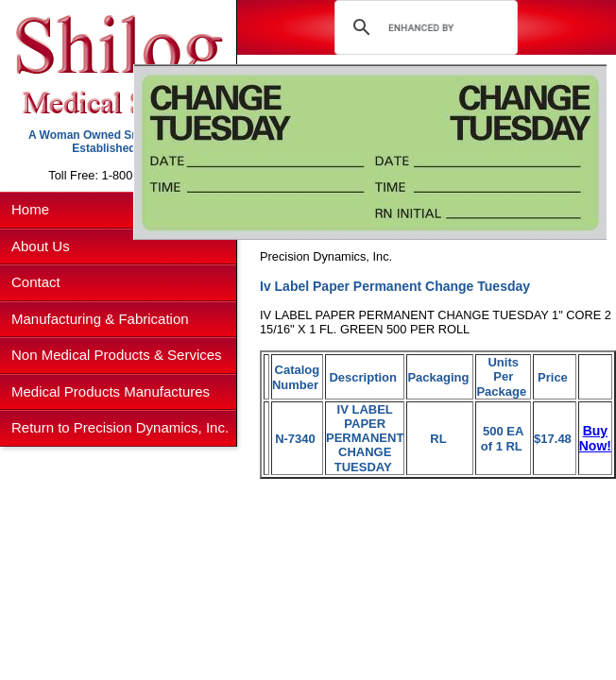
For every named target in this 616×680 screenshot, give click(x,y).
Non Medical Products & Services (117, 355)
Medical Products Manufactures (111, 391)
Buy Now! (595, 438)
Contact (36, 282)
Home (30, 209)
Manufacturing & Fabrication (100, 319)
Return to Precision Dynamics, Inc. (120, 427)
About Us (41, 246)
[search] (423, 27)
